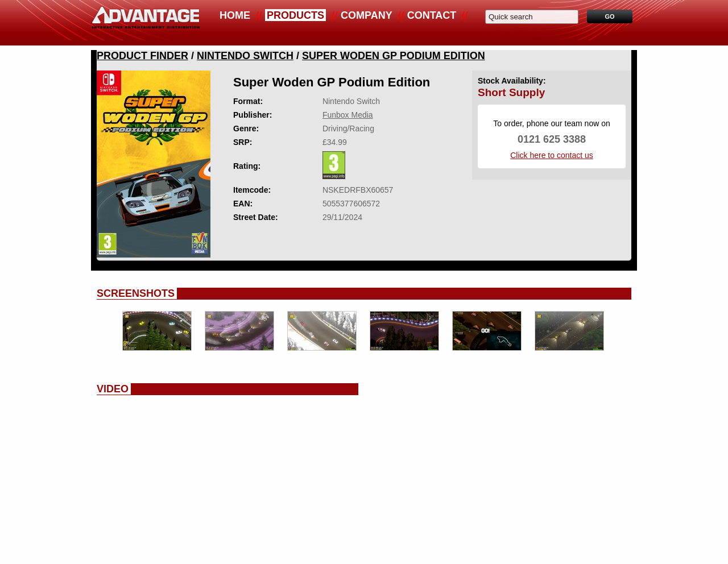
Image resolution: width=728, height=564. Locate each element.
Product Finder (142, 56)
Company (367, 15)
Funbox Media (348, 115)
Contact (432, 15)
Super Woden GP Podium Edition (394, 56)
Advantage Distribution (146, 23)
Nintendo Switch (245, 56)
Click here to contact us (552, 155)
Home (235, 15)
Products (295, 15)
